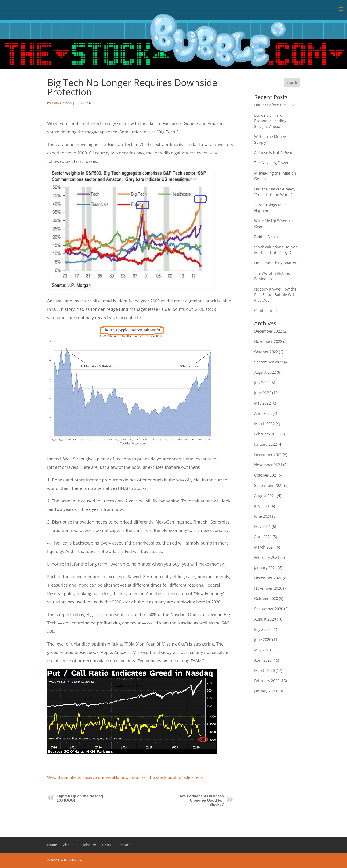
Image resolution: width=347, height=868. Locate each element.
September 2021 (269, 485)
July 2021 (262, 506)
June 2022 (263, 393)
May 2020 (262, 650)
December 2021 (268, 455)
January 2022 (266, 444)
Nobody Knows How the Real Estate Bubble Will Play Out (275, 295)
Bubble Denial (266, 237)
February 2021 (267, 557)
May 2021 (262, 527)
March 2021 (264, 547)
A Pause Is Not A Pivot (273, 153)
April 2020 (263, 660)
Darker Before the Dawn (275, 105)
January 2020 (266, 691)
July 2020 (262, 629)
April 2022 (263, 413)
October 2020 (266, 599)
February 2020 (267, 681)
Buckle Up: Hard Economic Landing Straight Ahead (270, 121)
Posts (107, 845)
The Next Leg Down (271, 163)
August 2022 (265, 372)
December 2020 (268, 578)
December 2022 (268, 331)
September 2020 (269, 609)
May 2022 (262, 403)
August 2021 (265, 496)
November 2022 (268, 341)
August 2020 (265, 619)
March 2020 (264, 671)
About (68, 845)
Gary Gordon (62, 103)
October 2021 (266, 475)
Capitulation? (266, 311)
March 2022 (264, 424)
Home (52, 845)
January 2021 (266, 568)
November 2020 (268, 588)
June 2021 (263, 516)
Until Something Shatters (276, 263)
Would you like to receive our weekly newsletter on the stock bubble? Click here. (126, 777)
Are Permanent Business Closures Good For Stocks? (202, 800)
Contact (124, 845)
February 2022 (267, 434)
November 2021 (268, 465)
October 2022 (266, 352)
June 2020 (263, 640)
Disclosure (88, 845)
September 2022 (269, 362)
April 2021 (263, 537)
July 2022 (262, 383)
